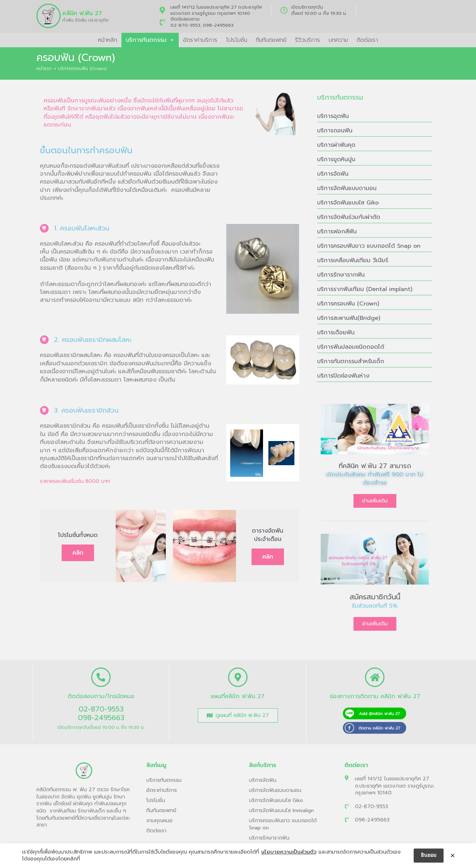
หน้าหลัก (108, 40)
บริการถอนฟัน (335, 131)
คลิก (78, 553)
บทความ (338, 40)
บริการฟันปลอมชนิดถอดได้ (351, 347)
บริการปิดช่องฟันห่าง (343, 376)
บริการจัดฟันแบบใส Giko (348, 203)
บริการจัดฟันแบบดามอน (347, 188)
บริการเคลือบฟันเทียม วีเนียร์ (353, 260)
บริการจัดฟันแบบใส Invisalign (281, 810)
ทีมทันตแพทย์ (271, 40)
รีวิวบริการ (308, 40)
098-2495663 (218, 25)
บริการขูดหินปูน (336, 159)
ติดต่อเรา (367, 40)
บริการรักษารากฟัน (341, 275)
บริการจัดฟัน (333, 174)
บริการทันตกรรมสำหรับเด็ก (351, 361)
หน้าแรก (44, 69)
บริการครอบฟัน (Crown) (348, 304)
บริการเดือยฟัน (336, 332)
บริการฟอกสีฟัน (337, 232)
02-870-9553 (185, 25)
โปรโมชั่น (237, 40)
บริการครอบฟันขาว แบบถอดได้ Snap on (369, 246)
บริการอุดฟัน (333, 116)
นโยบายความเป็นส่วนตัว (289, 852)
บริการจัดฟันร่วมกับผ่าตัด (349, 217)
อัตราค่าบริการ (200, 40)
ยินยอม (429, 855)
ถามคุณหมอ (159, 821)
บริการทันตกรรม (150, 40)
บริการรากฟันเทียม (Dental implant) (365, 289)
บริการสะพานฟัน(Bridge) (349, 318)
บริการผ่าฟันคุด (336, 145)
